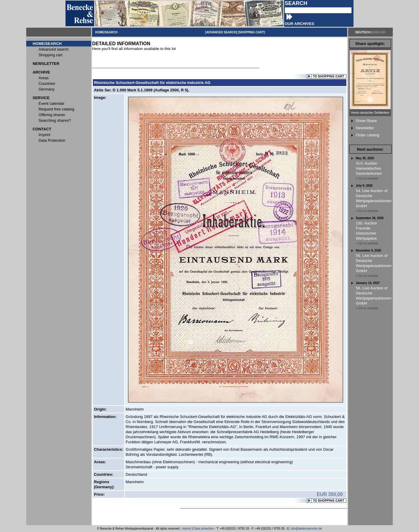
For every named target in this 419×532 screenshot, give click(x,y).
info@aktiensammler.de (306, 529)
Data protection (204, 529)
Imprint (187, 529)
